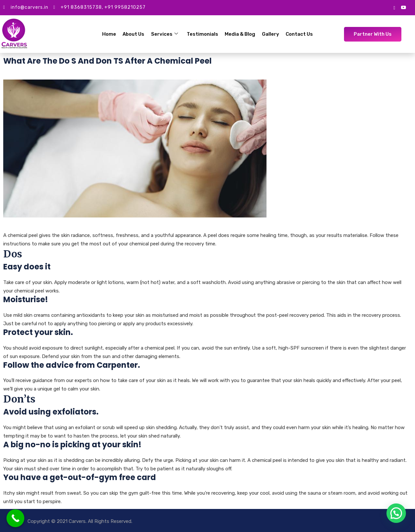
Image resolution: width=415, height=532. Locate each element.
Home (110, 34)
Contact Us (299, 34)
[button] (396, 513)
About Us (134, 34)
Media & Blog (240, 34)
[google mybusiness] (394, 7)
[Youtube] (403, 8)
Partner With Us (373, 34)
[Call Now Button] (15, 518)
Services (165, 34)
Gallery (270, 34)
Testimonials (202, 34)
